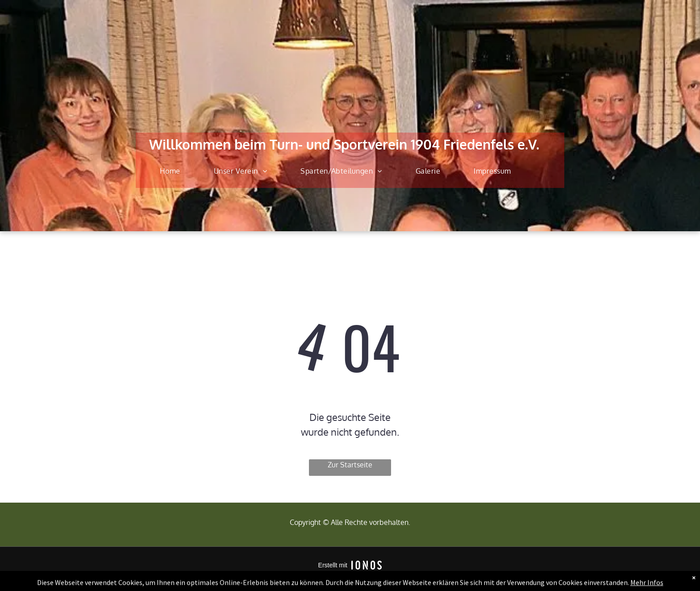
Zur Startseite (350, 465)
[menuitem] (173, 171)
